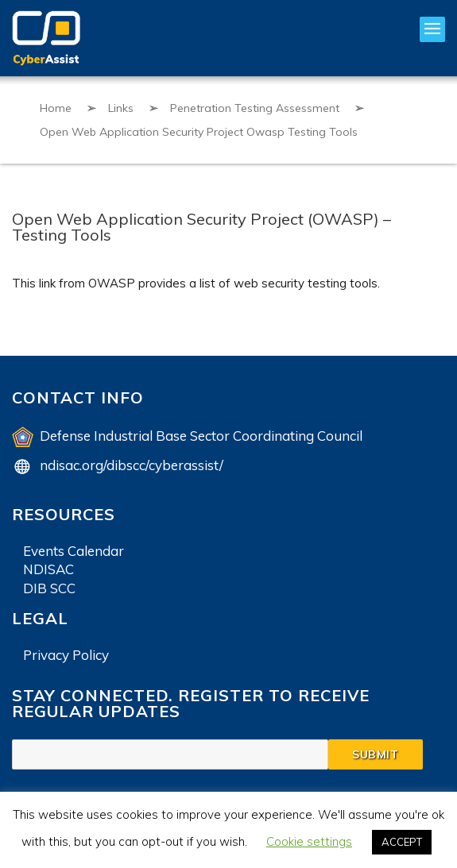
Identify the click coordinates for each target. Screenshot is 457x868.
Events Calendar (74, 551)
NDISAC (48, 569)
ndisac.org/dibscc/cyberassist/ (132, 465)
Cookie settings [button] (309, 841)
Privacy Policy (66, 655)
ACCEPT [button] (402, 842)
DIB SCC (49, 588)
